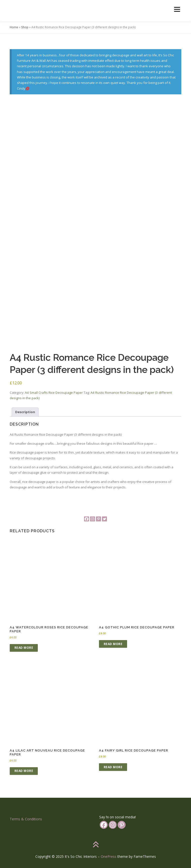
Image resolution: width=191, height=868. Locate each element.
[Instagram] (93, 519)
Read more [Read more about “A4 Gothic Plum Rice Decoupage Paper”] (113, 644)
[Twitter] (104, 519)
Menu (177, 9)
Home (14, 27)
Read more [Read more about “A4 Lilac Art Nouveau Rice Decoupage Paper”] (24, 771)
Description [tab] (25, 412)
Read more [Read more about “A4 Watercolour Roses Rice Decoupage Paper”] (24, 648)
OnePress (109, 856)
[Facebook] (87, 519)
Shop (25, 27)
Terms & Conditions (26, 819)
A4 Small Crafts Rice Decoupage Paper (54, 393)
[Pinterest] (98, 519)
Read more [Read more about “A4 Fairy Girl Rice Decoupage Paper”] (113, 767)
